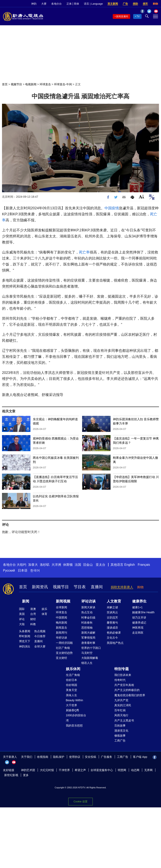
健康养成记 (139, 623)
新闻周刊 (61, 633)
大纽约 (21, 565)
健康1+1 (137, 607)
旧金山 (88, 565)
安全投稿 (91, 757)
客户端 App (140, 757)
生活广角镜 (73, 675)
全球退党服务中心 (102, 770)
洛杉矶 (45, 565)
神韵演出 (25, 646)
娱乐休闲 (73, 669)
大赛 (44, 4)
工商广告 (120, 741)
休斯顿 (68, 565)
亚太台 (101, 565)
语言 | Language (93, 4)
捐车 (145, 4)
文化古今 (112, 638)
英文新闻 (113, 4)
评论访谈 (89, 601)
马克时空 (87, 653)
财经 (33, 619)
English (130, 565)
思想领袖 (87, 628)
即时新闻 (25, 636)
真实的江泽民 (123, 705)
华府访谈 (61, 638)
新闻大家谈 (88, 607)
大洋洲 (56, 565)
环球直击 (45, 84)
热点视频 (40, 631)
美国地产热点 (115, 643)
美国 (22, 614)
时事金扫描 (88, 618)
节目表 (80, 587)
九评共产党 (121, 700)
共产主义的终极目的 (127, 690)
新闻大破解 (88, 633)
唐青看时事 (88, 643)
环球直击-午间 (63, 84)
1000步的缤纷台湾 (76, 718)
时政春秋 (87, 623)
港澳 (33, 609)
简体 (76, 4)
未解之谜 (112, 607)
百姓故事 (120, 726)
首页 (5, 84)
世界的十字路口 (91, 648)
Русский (9, 570)
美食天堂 (71, 690)
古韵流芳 (112, 618)
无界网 (148, 770)
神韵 (34, 4)
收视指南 (43, 757)
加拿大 (33, 565)
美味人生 (71, 695)
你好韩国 (71, 685)
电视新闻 (31, 84)
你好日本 (71, 680)
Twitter (7, 762)
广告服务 (107, 757)
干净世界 (64, 770)
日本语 (23, 570)
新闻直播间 (122, 16)
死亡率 (84, 252)
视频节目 (16, 84)
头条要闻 (25, 631)
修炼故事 (120, 736)
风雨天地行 (121, 715)
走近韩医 (138, 633)
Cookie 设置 (80, 801)
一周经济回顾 (64, 643)
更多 (26, 775)
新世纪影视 (11, 775)
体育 (44, 614)
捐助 (135, 4)
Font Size (141, 197)
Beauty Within (74, 700)
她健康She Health (143, 612)
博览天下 (25, 641)
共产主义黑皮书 (124, 720)
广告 (125, 4)
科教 (33, 624)
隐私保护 (59, 757)
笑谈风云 (112, 612)
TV (138, 16)
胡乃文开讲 (139, 618)
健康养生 (139, 601)
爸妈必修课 (114, 633)
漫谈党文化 (121, 731)
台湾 (33, 614)
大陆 (22, 624)
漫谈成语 (112, 628)
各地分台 (56, 4)
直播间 (97, 587)
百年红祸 (120, 710)
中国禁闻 (61, 618)
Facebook (155, 757)
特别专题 (122, 669)
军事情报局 (88, 638)
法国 (78, 565)
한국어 (35, 570)
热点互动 (87, 612)
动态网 (135, 770)
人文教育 (114, 601)
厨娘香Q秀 (73, 710)
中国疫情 (112, 208)
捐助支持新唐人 (122, 587)
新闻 (26, 601)
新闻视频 (63, 601)
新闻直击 (61, 628)
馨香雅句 (112, 623)
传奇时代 (120, 680)
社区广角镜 (63, 648)
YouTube (14, 762)
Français (144, 565)
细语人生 (87, 663)
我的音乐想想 (74, 726)
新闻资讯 (40, 587)
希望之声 (80, 770)
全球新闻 (61, 607)
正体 (69, 4)
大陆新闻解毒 (90, 658)
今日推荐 (40, 636)
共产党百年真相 (124, 685)
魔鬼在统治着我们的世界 (130, 695)
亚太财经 (61, 658)
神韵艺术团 (28, 770)
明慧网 (122, 770)
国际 (22, 609)
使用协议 (75, 757)
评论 (22, 619)
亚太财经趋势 (64, 653)
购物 (155, 4)
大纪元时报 (47, 770)
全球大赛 (40, 646)
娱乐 (44, 609)
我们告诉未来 (123, 675)
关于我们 (27, 757)
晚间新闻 (61, 623)
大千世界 (71, 705)
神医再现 (138, 628)
